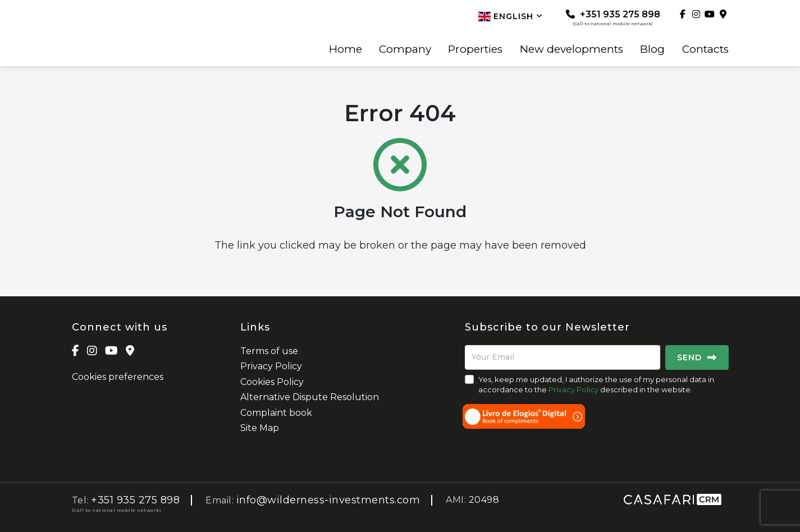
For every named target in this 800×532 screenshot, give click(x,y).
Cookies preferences (118, 377)
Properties (475, 49)
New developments (572, 49)
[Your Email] (563, 357)
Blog (652, 49)
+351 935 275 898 (613, 18)
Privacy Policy (271, 366)
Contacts (705, 49)
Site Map (260, 428)
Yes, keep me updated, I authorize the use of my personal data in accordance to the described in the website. (596, 384)
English (511, 16)
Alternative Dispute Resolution (310, 397)
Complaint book (276, 413)
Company (405, 49)
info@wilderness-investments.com (328, 500)
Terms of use (269, 351)
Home (346, 49)
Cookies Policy (272, 382)
